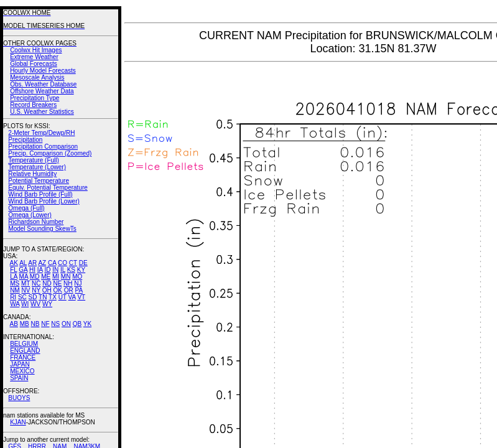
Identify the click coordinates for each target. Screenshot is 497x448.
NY (36, 290)
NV (26, 290)
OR (69, 290)
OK (57, 290)
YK (87, 324)
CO (63, 263)
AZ (42, 263)
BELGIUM (24, 344)
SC (22, 297)
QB (77, 324)
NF (45, 324)
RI (13, 297)
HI (32, 270)
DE (83, 263)
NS (55, 324)
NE (57, 283)
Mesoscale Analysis (37, 77)
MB (25, 324)
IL (63, 270)
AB (14, 324)
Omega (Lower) (30, 215)
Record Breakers (33, 105)
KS (71, 270)
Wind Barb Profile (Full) (40, 194)
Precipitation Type (35, 98)
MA (24, 277)
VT (81, 297)
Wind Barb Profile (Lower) (44, 201)
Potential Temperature (39, 181)
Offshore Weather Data (42, 91)
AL (23, 263)
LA (14, 277)
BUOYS (19, 398)
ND (47, 283)
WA (15, 304)
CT (73, 263)
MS (15, 283)
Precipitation (25, 140)
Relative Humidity (32, 174)
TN (43, 297)
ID (47, 270)
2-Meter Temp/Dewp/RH (41, 133)
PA (79, 290)
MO (77, 277)
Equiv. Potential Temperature (48, 188)
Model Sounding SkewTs (42, 229)
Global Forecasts (34, 64)
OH (47, 290)
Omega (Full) (26, 208)
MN (66, 277)
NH (68, 283)
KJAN (18, 422)
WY (47, 304)
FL (13, 270)
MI (56, 277)
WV (35, 304)
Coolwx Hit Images (36, 50)
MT (26, 283)
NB (35, 324)
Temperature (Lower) (37, 167)
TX (53, 297)
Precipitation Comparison (43, 147)
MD (35, 277)
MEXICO (22, 371)
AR (32, 263)
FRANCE (23, 357)
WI (25, 304)
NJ (78, 283)
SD (33, 297)
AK (14, 263)
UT (63, 297)
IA (40, 270)
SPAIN (19, 378)
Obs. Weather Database (43, 84)
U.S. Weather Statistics (42, 112)
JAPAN (20, 364)
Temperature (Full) (34, 160)
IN (55, 270)
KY (81, 270)
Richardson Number (36, 222)
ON (66, 324)
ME (46, 277)
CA (52, 263)
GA (23, 270)
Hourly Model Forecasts (43, 71)
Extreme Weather (34, 57)
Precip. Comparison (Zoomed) (50, 153)
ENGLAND (25, 351)
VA (72, 297)
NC (36, 283)
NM (15, 290)
